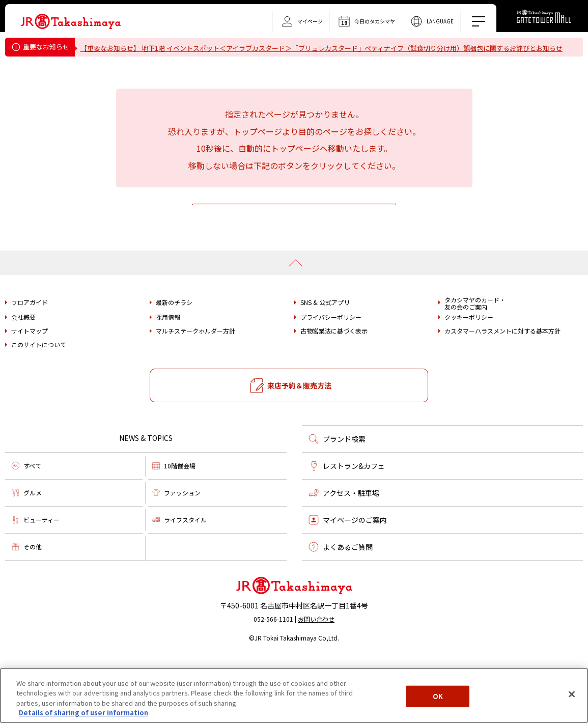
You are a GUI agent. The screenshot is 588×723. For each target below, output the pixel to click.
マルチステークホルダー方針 (195, 392)
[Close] (572, 694)
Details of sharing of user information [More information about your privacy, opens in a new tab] (83, 713)
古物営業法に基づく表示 (334, 392)
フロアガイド (30, 364)
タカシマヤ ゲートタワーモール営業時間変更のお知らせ (170, 74)
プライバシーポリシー (331, 378)
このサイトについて (39, 406)
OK (438, 696)
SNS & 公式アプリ (325, 364)
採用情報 (168, 378)
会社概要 (23, 378)
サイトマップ (30, 392)
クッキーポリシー (469, 378)
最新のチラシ (174, 364)
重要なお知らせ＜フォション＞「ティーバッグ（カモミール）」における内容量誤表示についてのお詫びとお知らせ (257, 61)
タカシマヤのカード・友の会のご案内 (475, 365)
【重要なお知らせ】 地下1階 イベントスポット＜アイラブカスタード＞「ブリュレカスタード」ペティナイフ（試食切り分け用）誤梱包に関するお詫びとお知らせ (328, 48)
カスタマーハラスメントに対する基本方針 (502, 392)
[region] (294, 696)
